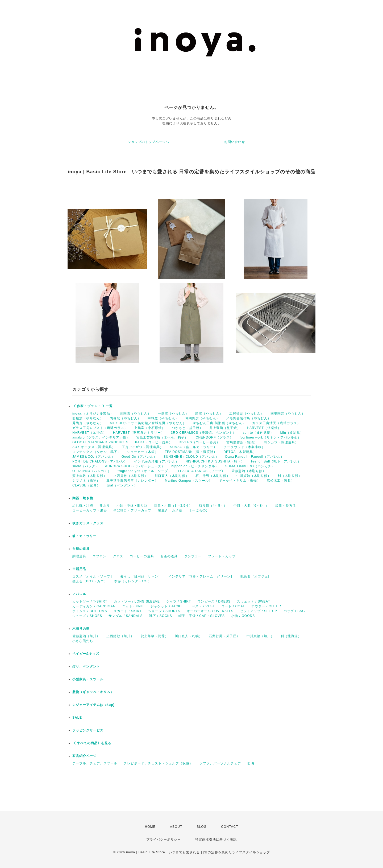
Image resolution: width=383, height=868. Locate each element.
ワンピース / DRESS (214, 601)
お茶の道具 (169, 556)
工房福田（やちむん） (247, 413)
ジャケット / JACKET (168, 606)
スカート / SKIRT (128, 611)
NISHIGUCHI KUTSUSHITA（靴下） (215, 461)
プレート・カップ (222, 556)
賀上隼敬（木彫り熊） (90, 476)
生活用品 (79, 569)
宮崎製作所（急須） (242, 442)
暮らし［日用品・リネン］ (141, 576)
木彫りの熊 (81, 629)
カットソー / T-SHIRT (90, 601)
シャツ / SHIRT (179, 601)
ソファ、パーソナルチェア (220, 763)
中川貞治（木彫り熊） (254, 476)
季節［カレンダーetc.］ (133, 581)
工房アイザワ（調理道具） (143, 447)
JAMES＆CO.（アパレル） (94, 457)
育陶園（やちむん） (136, 413)
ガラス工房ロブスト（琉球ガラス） (100, 428)
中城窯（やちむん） (163, 418)
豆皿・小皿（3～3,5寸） (173, 506)
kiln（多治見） (292, 433)
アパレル (79, 594)
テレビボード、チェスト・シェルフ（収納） (158, 763)
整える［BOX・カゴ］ (90, 581)
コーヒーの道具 (142, 556)
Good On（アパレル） (139, 457)
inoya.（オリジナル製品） (93, 413)
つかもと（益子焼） (187, 428)
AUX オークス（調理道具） (94, 447)
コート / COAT (233, 606)
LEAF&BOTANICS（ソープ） (201, 471)
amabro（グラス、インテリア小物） (101, 437)
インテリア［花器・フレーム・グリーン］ (201, 576)
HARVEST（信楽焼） (264, 428)
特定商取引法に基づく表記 (216, 840)
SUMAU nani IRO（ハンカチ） (250, 466)
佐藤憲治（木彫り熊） (249, 471)
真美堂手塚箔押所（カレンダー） (132, 481)
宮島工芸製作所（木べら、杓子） (162, 437)
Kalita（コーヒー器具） (154, 442)
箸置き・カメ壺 (170, 510)
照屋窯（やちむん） (88, 418)
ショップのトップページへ (148, 142)
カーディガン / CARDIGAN (94, 606)
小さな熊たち (83, 641)
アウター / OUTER (266, 606)
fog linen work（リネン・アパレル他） (270, 437)
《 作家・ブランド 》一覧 (93, 406)
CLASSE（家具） (86, 485)
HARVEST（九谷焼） (89, 433)
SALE (77, 718)
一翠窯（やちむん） (173, 413)
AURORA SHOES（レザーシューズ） (135, 466)
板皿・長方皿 (286, 506)
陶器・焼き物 (83, 498)
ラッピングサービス (88, 730)
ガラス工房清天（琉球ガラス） (276, 423)
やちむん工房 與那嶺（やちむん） (219, 423)
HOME (150, 827)
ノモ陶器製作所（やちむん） (249, 418)
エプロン (99, 556)
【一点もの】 (199, 510)
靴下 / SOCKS (161, 616)
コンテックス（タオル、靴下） (97, 452)
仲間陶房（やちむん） (202, 418)
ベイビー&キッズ (86, 654)
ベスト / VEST (203, 606)
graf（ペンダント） (122, 485)
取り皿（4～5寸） (213, 506)
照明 (251, 763)
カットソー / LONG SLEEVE (137, 601)
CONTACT (230, 827)
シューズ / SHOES (87, 616)
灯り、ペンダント (86, 666)
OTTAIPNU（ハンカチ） (92, 471)
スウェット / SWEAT (254, 601)
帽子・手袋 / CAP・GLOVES (202, 616)
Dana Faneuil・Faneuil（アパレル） (255, 457)
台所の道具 (81, 549)
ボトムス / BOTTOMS (90, 611)
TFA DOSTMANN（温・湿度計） (191, 452)
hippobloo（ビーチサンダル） (195, 466)
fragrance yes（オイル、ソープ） (145, 471)
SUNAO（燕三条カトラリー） (194, 447)
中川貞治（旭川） (260, 636)
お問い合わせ (235, 142)
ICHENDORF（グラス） (214, 437)
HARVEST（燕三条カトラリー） (139, 433)
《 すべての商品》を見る (92, 743)
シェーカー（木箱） (143, 452)
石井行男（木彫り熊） (213, 476)
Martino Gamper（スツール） (189, 481)
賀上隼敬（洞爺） (155, 636)
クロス (118, 556)
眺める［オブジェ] (255, 576)
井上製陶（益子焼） (225, 428)
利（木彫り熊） (290, 476)
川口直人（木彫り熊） (172, 476)
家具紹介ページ (84, 756)
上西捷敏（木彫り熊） (131, 476)
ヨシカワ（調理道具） (281, 442)
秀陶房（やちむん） (88, 423)
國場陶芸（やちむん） (288, 413)
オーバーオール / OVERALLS (210, 611)
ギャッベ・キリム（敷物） (240, 481)
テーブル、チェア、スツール (95, 763)
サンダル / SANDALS (126, 616)
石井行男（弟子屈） (224, 636)
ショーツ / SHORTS (164, 611)
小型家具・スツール (88, 679)
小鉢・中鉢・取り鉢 (132, 506)
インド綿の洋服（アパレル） (157, 461)
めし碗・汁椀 (83, 506)
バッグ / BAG (294, 611)
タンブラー (193, 556)
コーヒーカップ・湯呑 (90, 510)
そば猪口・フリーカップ (132, 510)
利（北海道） (291, 636)
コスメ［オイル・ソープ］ (93, 576)
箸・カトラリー (84, 536)
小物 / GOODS (243, 616)
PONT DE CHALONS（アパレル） (100, 461)
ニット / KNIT (133, 606)
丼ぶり (105, 506)
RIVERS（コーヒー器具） (199, 442)
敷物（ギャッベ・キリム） (93, 692)
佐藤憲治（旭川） (86, 636)
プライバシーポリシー (164, 840)
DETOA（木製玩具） (240, 452)
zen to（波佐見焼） (258, 433)
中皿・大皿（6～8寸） (251, 506)
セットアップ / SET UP (259, 611)
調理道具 (79, 556)
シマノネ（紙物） (86, 481)
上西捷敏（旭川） (120, 636)
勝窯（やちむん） (209, 413)
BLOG (202, 827)
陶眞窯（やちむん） (125, 418)
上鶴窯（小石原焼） (150, 428)
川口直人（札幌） (189, 636)
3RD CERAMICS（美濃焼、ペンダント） (204, 433)
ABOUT (176, 827)
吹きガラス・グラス (88, 523)
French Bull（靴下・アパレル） (276, 461)
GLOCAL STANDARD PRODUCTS (100, 442)
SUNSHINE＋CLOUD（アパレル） (191, 457)
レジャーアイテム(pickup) (93, 705)
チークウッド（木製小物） (244, 447)
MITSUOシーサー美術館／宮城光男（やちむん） (148, 423)
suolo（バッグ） (86, 466)
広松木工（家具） (281, 481)
